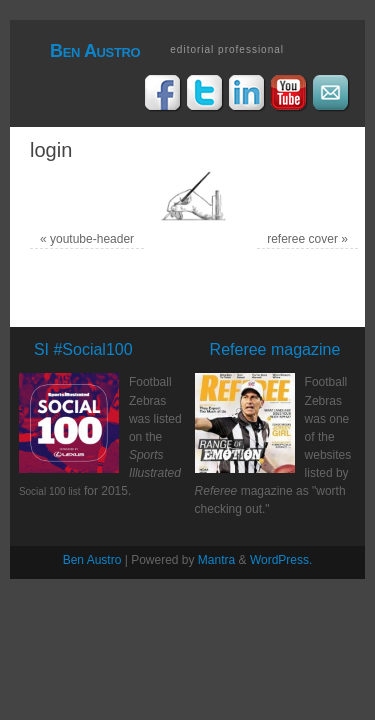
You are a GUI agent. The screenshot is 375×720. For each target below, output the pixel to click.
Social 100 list (50, 491)
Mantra (216, 560)
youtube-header (92, 239)
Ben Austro (95, 51)
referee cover (302, 239)
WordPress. (281, 560)
